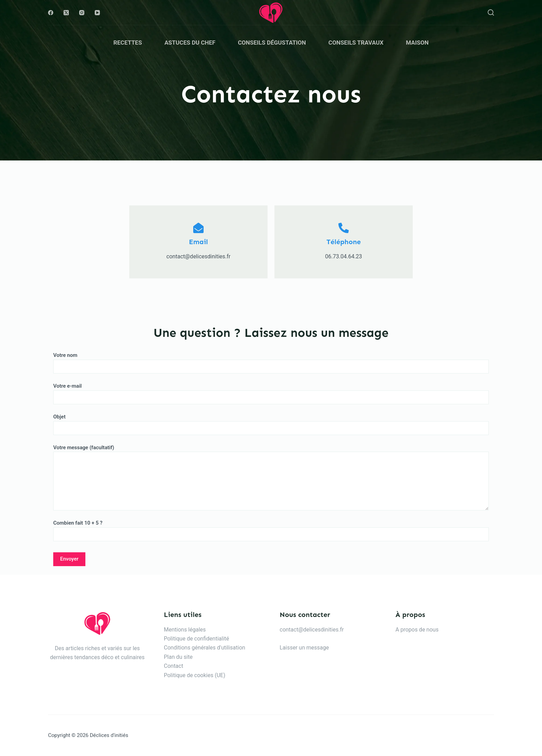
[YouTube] (97, 13)
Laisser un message (304, 648)
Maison (417, 43)
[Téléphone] (344, 228)
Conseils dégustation (272, 43)
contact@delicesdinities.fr (312, 630)
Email (199, 242)
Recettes (128, 43)
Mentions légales (185, 630)
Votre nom (271, 361)
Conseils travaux (356, 43)
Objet (271, 422)
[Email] (198, 228)
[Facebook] (51, 13)
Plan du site (178, 657)
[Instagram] (82, 13)
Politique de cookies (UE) (195, 675)
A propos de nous (417, 630)
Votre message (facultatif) (271, 478)
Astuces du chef (190, 43)
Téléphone (344, 242)
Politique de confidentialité (197, 639)
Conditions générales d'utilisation (204, 648)
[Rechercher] (491, 12)
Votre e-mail (271, 392)
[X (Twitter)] (66, 13)
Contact (174, 666)
